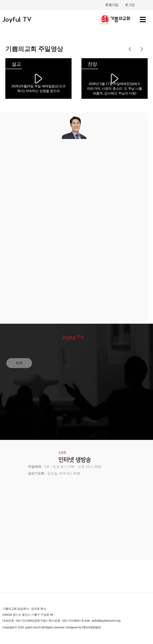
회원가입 (112, 5)
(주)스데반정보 (91, 627)
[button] (130, 49)
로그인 (130, 5)
